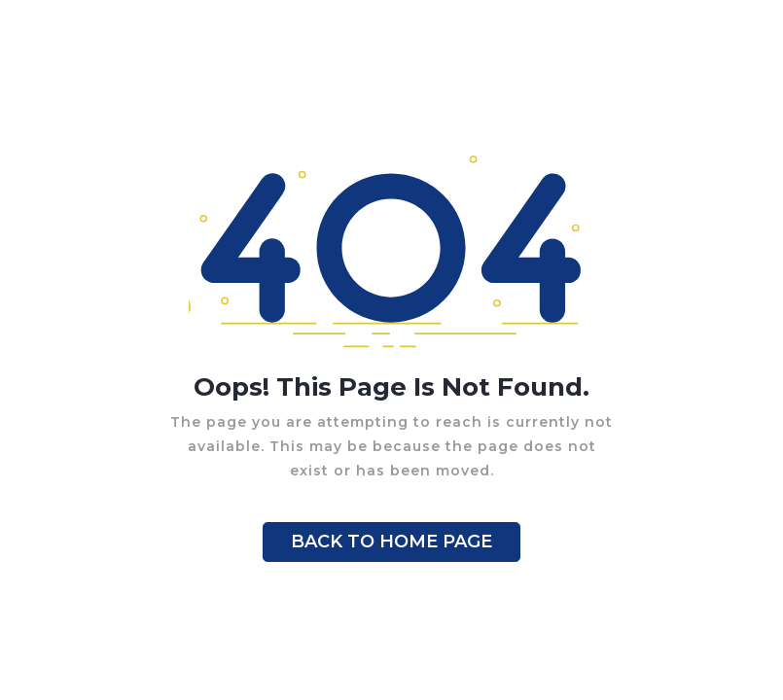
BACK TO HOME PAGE (391, 542)
